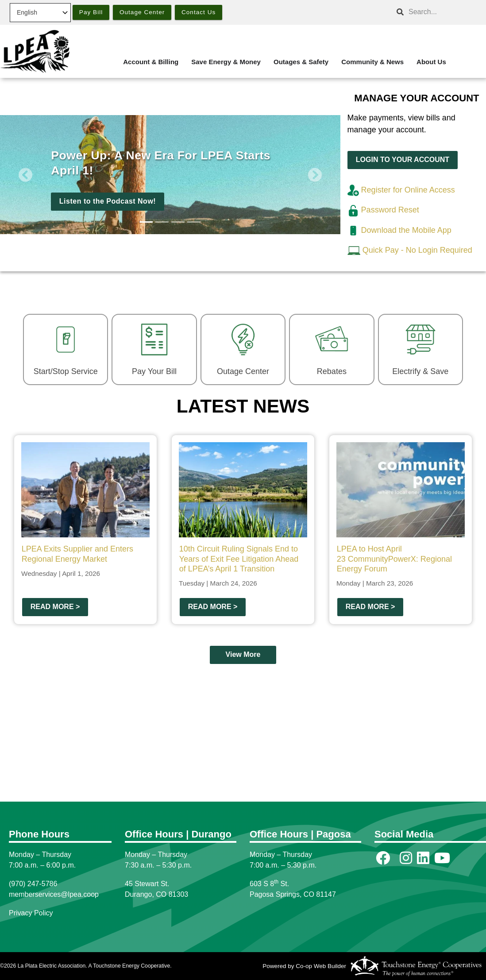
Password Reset (383, 210)
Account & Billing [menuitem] (151, 62)
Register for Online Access (401, 190)
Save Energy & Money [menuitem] (226, 62)
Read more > (55, 607)
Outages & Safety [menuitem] (301, 62)
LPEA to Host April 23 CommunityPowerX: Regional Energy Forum (394, 559)
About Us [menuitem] (431, 62)
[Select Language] (40, 13)
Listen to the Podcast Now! (108, 201)
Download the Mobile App (399, 230)
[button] (25, 175)
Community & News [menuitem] (372, 62)
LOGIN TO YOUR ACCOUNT (402, 160)
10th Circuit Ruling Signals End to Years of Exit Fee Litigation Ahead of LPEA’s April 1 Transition (239, 559)
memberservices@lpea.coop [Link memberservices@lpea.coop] (54, 894)
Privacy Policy (31, 913)
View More (243, 655)
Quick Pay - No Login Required (417, 250)
